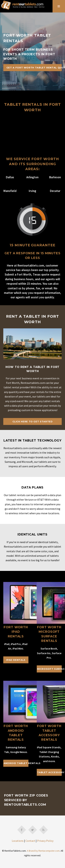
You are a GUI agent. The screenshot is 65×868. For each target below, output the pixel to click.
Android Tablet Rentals (16, 763)
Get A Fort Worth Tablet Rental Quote (34, 68)
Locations (18, 841)
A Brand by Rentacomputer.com (43, 851)
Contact (30, 841)
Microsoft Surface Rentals (49, 669)
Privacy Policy (45, 841)
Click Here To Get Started (33, 422)
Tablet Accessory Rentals (49, 772)
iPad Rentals (16, 660)
